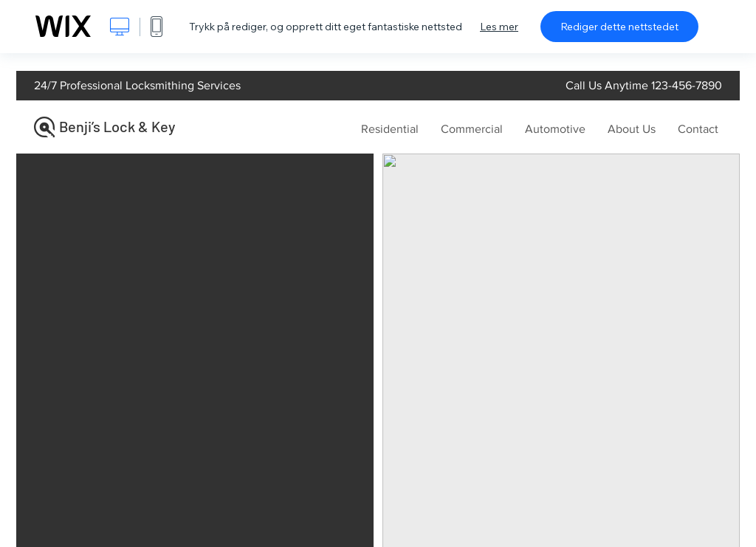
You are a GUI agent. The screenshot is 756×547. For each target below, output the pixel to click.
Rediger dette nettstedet (619, 27)
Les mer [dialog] (499, 27)
